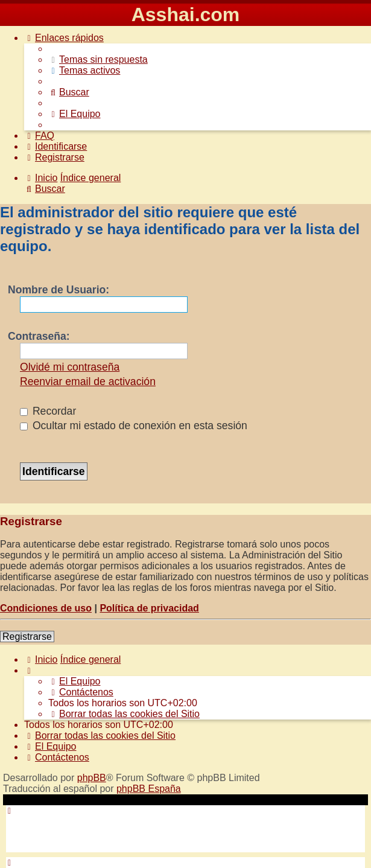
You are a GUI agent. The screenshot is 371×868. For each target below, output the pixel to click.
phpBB (92, 778)
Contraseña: (39, 336)
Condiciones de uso (46, 608)
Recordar (48, 411)
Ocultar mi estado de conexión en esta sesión (134, 426)
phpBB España (149, 789)
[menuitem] (98, 59)
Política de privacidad (149, 608)
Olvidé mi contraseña (70, 367)
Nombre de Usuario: (59, 290)
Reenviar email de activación (88, 381)
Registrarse (27, 637)
